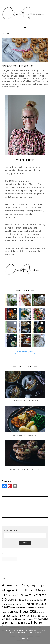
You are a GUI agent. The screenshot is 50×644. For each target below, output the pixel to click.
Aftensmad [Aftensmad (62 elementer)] (14, 585)
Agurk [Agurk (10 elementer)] (31, 586)
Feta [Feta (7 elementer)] (4, 604)
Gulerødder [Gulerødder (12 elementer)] (17, 607)
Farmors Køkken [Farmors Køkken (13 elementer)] (38, 600)
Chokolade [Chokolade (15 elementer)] (13, 595)
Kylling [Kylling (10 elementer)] (6, 616)
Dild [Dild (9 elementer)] (11, 600)
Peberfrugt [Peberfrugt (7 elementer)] (23, 619)
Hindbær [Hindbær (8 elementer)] (42, 607)
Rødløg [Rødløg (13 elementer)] (43, 619)
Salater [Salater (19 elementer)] (8, 623)
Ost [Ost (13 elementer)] (5, 619)
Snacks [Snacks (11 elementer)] (19, 623)
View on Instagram (25, 352)
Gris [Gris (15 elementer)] (6, 607)
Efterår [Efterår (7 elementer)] (25, 600)
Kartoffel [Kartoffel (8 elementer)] (40, 612)
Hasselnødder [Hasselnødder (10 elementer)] (31, 607)
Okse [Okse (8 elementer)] (44, 616)
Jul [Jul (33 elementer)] (15, 612)
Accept (25, 638)
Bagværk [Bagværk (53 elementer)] (14, 590)
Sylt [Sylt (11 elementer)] (27, 623)
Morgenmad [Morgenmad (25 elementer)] (31, 616)
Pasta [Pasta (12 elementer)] (14, 619)
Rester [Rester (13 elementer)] (32, 619)
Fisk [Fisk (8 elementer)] (9, 604)
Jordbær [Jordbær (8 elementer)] (6, 612)
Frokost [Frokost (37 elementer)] (37, 604)
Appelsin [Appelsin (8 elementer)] (39, 586)
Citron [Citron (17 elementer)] (26, 595)
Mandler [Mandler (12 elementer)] (16, 616)
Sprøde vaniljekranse (18, 66)
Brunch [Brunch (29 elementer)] (32, 590)
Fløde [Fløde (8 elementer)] (15, 604)
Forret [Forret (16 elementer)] (24, 604)
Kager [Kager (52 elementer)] (28, 611)
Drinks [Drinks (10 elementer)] (17, 600)
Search (25, 543)
